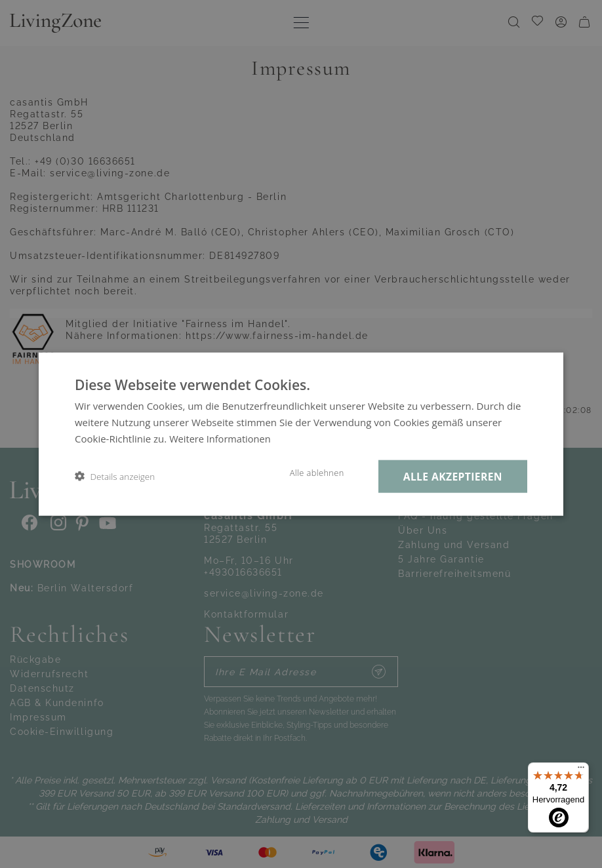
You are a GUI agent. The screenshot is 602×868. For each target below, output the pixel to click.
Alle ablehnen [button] (310, 472)
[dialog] (301, 434)
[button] (115, 476)
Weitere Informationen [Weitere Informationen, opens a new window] (221, 437)
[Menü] (581, 770)
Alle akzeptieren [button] (450, 476)
